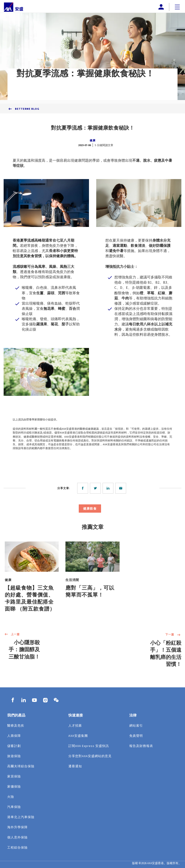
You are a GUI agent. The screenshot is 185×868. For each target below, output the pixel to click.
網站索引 (136, 726)
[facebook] (84, 488)
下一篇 (173, 635)
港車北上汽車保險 (21, 817)
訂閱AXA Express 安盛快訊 (89, 746)
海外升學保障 (17, 827)
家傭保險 (14, 786)
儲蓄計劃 (14, 746)
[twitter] (96, 488)
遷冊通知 (75, 766)
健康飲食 (90, 509)
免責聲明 (136, 736)
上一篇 (12, 635)
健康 (93, 140)
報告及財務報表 (141, 746)
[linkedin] (109, 488)
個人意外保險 (17, 837)
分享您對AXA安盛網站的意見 (90, 756)
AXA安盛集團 (78, 736)
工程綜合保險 (17, 847)
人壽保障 (14, 736)
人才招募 (75, 726)
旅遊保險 (14, 756)
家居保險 (14, 776)
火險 (11, 797)
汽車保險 (14, 807)
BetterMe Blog (27, 109)
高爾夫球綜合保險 (21, 766)
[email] (122, 488)
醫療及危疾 (16, 726)
